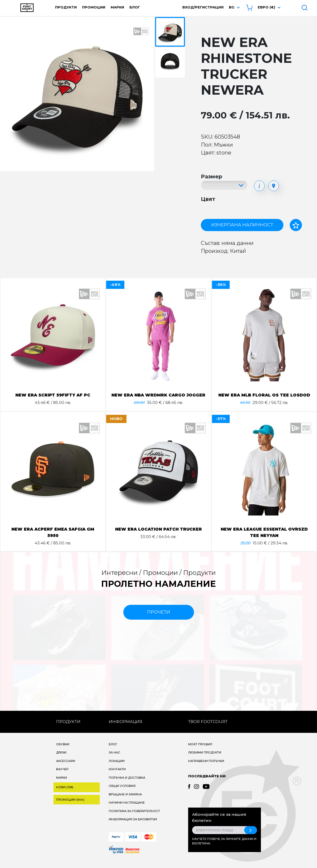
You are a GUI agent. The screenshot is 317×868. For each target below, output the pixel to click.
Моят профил (200, 751)
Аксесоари (66, 767)
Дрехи (61, 759)
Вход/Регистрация (203, 7)
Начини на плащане (127, 809)
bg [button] (232, 7)
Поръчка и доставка (127, 784)
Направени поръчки (206, 767)
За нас (114, 759)
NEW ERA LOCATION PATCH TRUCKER (158, 536)
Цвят (208, 199)
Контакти (117, 776)
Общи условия (122, 792)
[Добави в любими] (296, 225)
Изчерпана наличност (242, 225)
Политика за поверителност (134, 817)
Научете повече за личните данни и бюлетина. (224, 847)
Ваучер (62, 776)
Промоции (94, 7)
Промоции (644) (70, 806)
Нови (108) (65, 794)
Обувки (63, 751)
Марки (117, 7)
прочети (159, 618)
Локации (117, 767)
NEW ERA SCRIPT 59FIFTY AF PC (53, 395)
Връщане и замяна (125, 801)
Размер (212, 177)
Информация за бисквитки (133, 826)
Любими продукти (205, 759)
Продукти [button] (66, 7)
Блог (135, 7)
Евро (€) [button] (266, 7)
